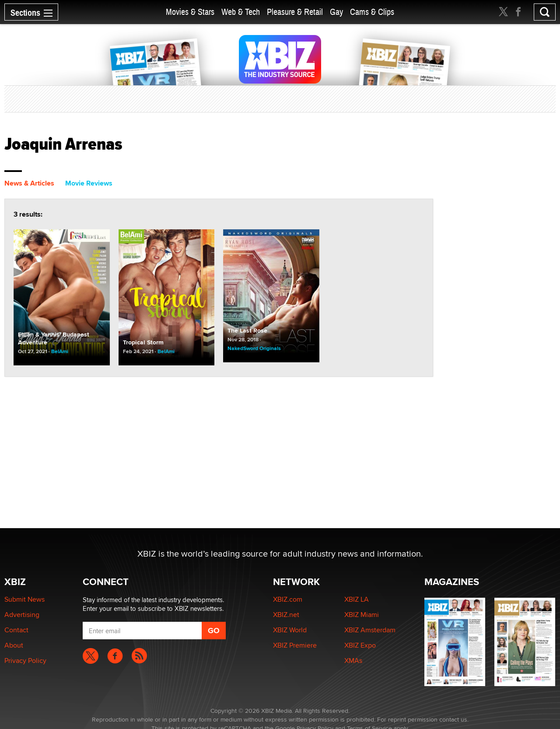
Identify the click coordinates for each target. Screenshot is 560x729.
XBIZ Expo (360, 645)
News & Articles (29, 183)
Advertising (22, 615)
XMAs (353, 661)
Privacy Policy (25, 661)
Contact (16, 630)
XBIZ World (290, 630)
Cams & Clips (372, 12)
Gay (336, 12)
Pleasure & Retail (295, 12)
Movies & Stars (190, 12)
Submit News (24, 599)
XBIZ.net (286, 615)
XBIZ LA (357, 599)
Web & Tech (241, 12)
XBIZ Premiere (295, 645)
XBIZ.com (288, 599)
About (14, 645)
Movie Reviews (89, 183)
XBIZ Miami (362, 615)
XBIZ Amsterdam (370, 630)
